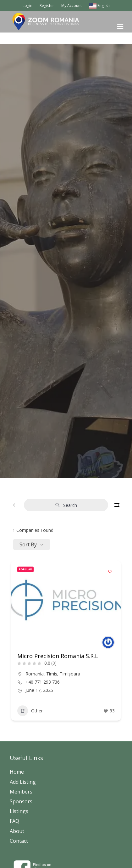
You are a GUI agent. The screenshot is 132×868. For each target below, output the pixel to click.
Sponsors (21, 801)
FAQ (14, 821)
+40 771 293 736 (43, 682)
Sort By (28, 544)
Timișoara (70, 674)
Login (27, 6)
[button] (63, 639)
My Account (71, 6)
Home (17, 772)
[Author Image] (108, 642)
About (17, 831)
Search (66, 505)
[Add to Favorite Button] (110, 571)
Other (30, 711)
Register (47, 6)
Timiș (52, 674)
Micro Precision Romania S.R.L (58, 656)
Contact (19, 841)
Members (21, 792)
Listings (19, 811)
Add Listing (23, 782)
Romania (35, 674)
